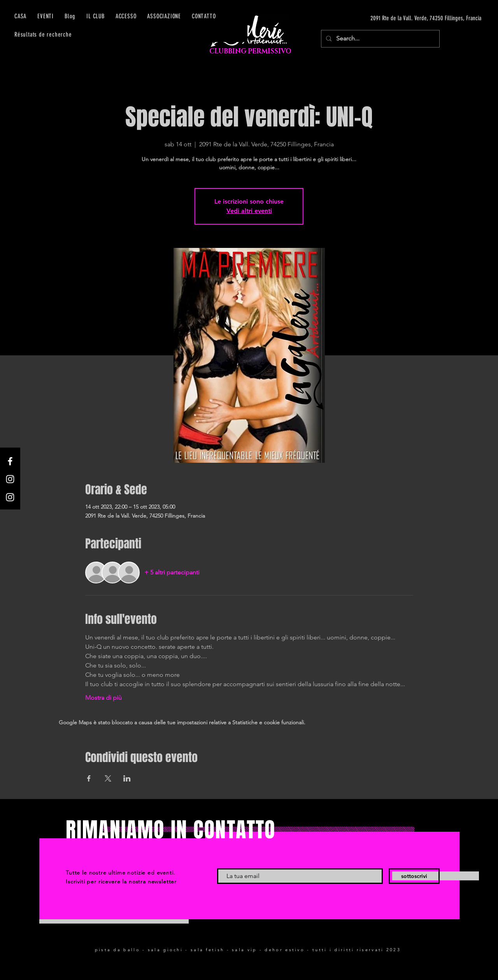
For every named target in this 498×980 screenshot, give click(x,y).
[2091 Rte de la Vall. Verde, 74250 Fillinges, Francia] (408, 18)
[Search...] (380, 39)
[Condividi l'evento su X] (108, 778)
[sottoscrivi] (414, 876)
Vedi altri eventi (249, 211)
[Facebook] (10, 461)
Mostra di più (103, 698)
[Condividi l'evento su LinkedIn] (127, 778)
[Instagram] (10, 479)
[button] (126, 16)
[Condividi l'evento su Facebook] (89, 778)
